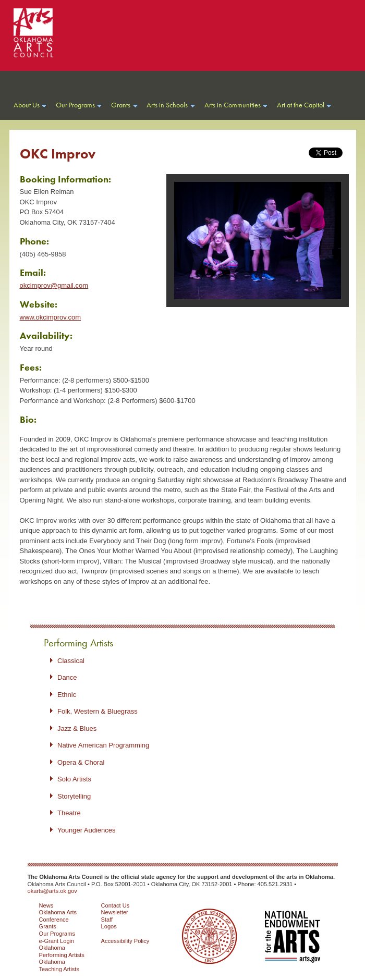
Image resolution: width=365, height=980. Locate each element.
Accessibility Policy (125, 941)
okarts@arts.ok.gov (52, 891)
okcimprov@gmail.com (54, 285)
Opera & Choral (81, 762)
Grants (48, 926)
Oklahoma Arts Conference (58, 916)
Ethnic (67, 695)
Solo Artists (74, 779)
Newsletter (115, 912)
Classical (71, 661)
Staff (107, 920)
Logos (109, 926)
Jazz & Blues (77, 728)
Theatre (69, 813)
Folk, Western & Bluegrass (98, 711)
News (46, 905)
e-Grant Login (57, 941)
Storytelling (74, 796)
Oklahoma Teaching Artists (59, 965)
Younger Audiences (87, 830)
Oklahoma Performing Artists (62, 951)
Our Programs (57, 934)
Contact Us (115, 905)
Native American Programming (103, 745)
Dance (67, 677)
